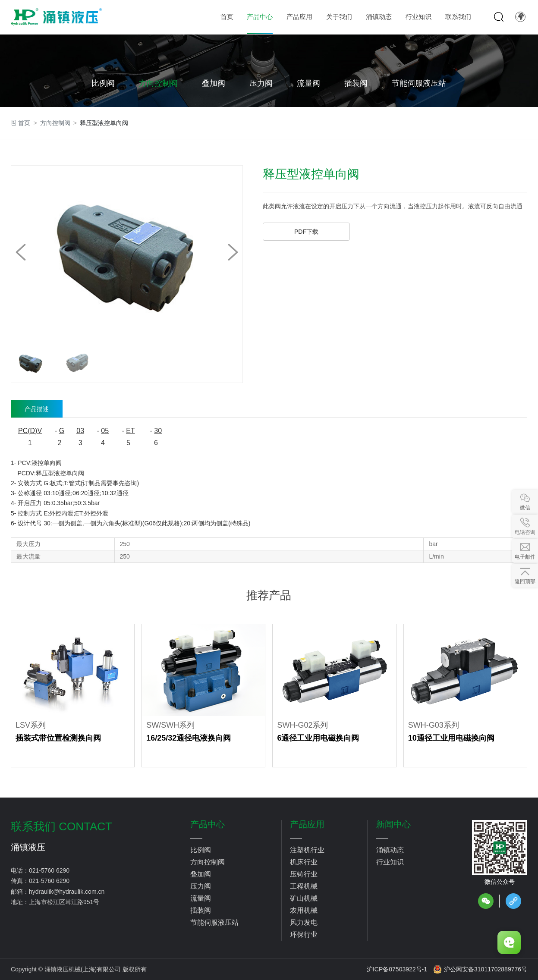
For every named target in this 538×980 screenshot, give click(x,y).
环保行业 (304, 934)
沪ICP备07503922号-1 (397, 969)
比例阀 (103, 83)
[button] (233, 252)
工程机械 (304, 886)
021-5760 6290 (49, 870)
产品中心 (208, 824)
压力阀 (261, 83)
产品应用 (307, 824)
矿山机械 (304, 898)
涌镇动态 (390, 850)
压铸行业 (304, 874)
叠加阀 (214, 83)
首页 (24, 123)
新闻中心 (393, 824)
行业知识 (390, 862)
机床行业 (304, 862)
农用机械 (304, 910)
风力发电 (304, 922)
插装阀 (356, 83)
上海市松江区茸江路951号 (64, 902)
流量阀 (308, 83)
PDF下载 (306, 232)
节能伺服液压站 (419, 83)
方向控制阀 (158, 83)
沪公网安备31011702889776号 (480, 969)
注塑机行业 (307, 850)
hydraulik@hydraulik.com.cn (67, 892)
